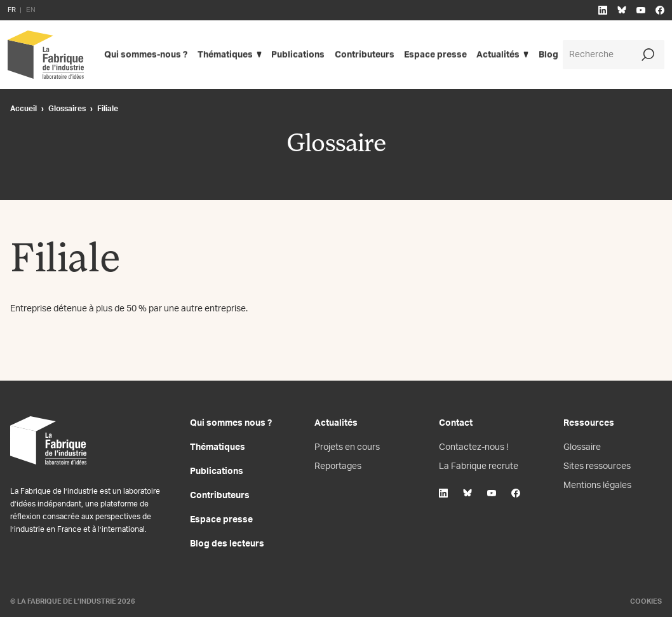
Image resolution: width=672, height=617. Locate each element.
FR (12, 10)
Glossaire (582, 447)
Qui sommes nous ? (231, 423)
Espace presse (437, 55)
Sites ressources (597, 466)
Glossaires (67, 109)
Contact (456, 423)
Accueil (24, 109)
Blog (550, 55)
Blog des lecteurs (227, 544)
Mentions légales (597, 485)
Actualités (500, 55)
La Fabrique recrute (479, 466)
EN (31, 10)
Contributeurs (365, 55)
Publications (299, 55)
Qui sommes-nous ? (146, 55)
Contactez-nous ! (474, 447)
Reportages (338, 466)
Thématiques (225, 55)
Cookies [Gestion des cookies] (646, 601)
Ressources (589, 423)
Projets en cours (347, 447)
